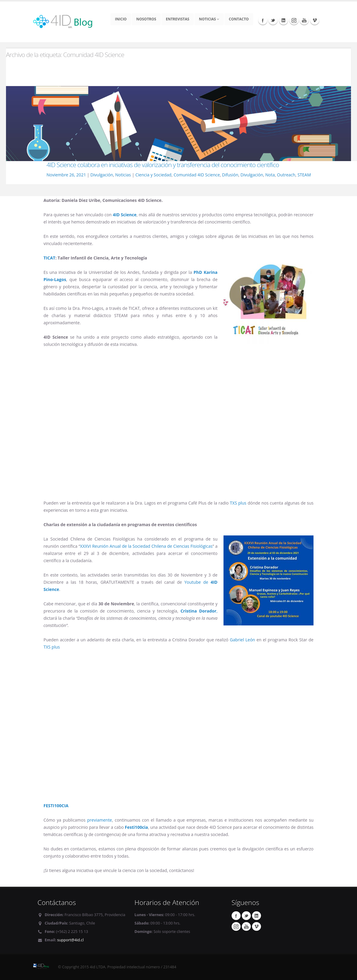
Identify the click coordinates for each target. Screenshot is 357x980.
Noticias (209, 19)
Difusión (230, 175)
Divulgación (102, 175)
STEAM (304, 175)
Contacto (239, 19)
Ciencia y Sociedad (153, 175)
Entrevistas (178, 19)
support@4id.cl (70, 940)
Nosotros (146, 19)
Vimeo (315, 20)
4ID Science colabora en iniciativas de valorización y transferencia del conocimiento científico (163, 165)
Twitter (273, 20)
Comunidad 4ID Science (197, 175)
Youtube (304, 20)
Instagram (294, 20)
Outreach (286, 175)
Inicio (121, 19)
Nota (270, 175)
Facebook (263, 20)
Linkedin (283, 20)
